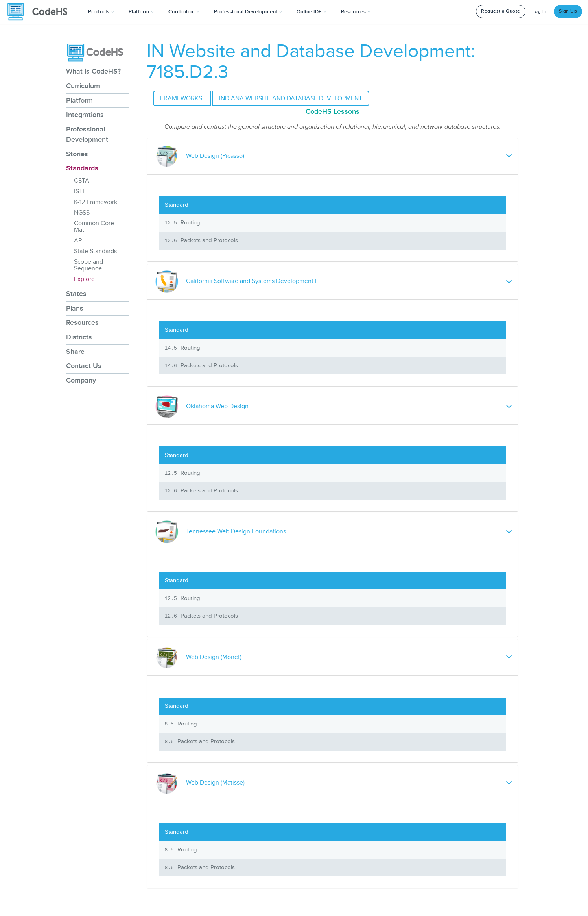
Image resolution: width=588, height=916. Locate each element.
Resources (82, 322)
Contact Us (84, 366)
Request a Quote (501, 11)
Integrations (85, 115)
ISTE (80, 191)
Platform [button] (141, 12)
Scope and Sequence (88, 265)
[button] (101, 12)
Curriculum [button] (184, 12)
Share (75, 352)
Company (81, 380)
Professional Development (87, 134)
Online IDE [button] (312, 12)
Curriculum (83, 86)
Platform (79, 100)
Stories (77, 154)
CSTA (82, 181)
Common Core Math (94, 227)
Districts (79, 337)
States (76, 294)
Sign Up (568, 11)
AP (78, 241)
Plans (75, 308)
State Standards (95, 251)
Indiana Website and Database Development (291, 98)
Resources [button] (356, 12)
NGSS (82, 213)
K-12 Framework (96, 202)
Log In (540, 12)
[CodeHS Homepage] (41, 12)
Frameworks (182, 98)
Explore (84, 279)
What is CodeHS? (93, 71)
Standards (82, 168)
